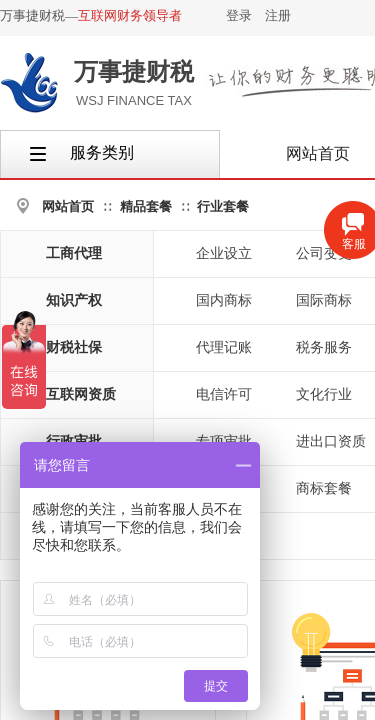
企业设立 (224, 253)
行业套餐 (223, 206)
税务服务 (324, 347)
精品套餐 (146, 206)
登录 (239, 15)
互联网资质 (81, 394)
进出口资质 (331, 441)
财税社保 (74, 347)
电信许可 (224, 394)
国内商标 (224, 300)
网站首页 (68, 206)
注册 (278, 15)
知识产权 (74, 300)
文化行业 (324, 394)
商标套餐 (324, 488)
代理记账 (224, 347)
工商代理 (74, 253)
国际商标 (324, 300)
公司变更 (324, 253)
